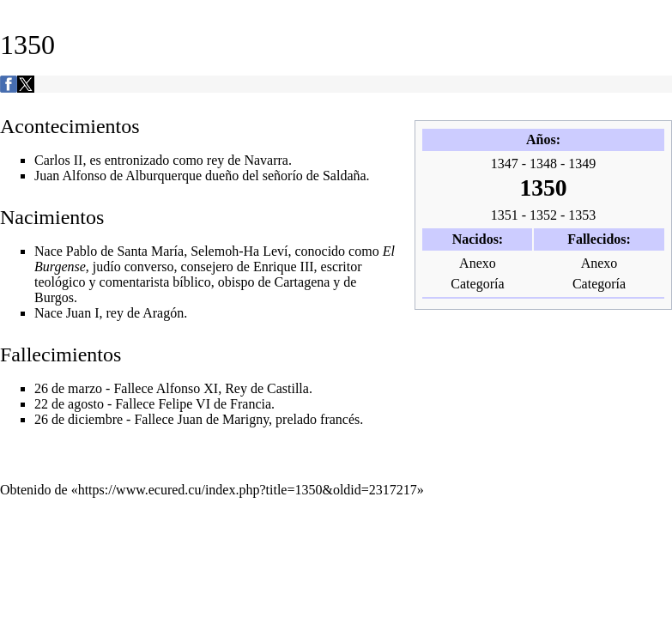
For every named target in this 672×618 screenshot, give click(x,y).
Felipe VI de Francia (215, 404)
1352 (543, 215)
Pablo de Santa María (125, 251)
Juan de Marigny (224, 419)
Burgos (54, 297)
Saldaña (345, 176)
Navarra (266, 160)
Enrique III (284, 267)
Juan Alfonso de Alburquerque (118, 176)
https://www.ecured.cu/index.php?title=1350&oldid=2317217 (248, 490)
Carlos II (58, 160)
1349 (582, 164)
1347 (505, 164)
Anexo (478, 263)
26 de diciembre (79, 419)
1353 (582, 215)
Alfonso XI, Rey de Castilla (233, 388)
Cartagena (303, 282)
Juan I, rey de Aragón (125, 313)
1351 (505, 215)
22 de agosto (69, 404)
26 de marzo (68, 388)
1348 (543, 164)
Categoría (477, 284)
